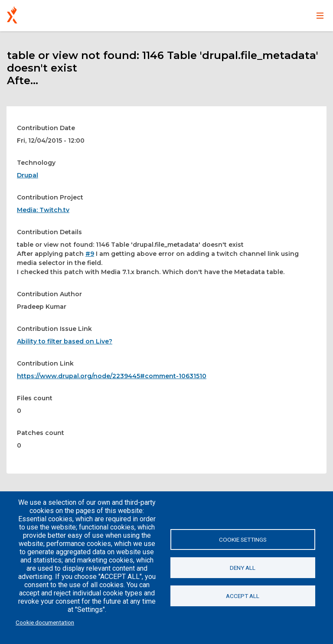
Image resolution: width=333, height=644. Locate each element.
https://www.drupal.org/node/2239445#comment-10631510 (112, 376)
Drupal (28, 175)
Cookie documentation (45, 622)
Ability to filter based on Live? (65, 341)
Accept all (243, 596)
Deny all (243, 568)
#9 (90, 254)
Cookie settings (243, 539)
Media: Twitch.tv (43, 210)
